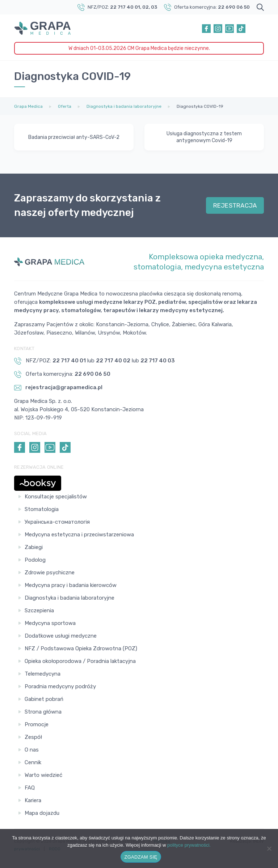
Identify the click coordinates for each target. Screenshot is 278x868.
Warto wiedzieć (43, 775)
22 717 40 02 (113, 361)
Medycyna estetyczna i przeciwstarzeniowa (79, 535)
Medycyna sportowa (50, 623)
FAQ (30, 788)
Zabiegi (34, 547)
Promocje (37, 724)
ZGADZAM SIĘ (141, 857)
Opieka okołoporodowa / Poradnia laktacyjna (80, 661)
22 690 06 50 (234, 7)
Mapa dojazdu (42, 813)
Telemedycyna (43, 674)
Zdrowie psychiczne (50, 573)
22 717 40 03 (158, 361)
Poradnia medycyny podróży (60, 686)
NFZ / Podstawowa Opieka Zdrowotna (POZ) (81, 648)
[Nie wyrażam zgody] (269, 848)
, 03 (153, 7)
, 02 (144, 7)
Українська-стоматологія (57, 522)
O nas (32, 750)
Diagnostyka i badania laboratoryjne (69, 598)
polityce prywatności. (189, 845)
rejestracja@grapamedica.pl (58, 388)
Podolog (35, 560)
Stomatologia (42, 509)
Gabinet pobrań (44, 699)
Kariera (33, 800)
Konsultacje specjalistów (56, 497)
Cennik (33, 762)
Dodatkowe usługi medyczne (61, 636)
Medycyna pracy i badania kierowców (71, 585)
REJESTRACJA (235, 205)
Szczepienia (39, 610)
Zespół (33, 737)
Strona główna (43, 712)
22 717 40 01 (125, 7)
